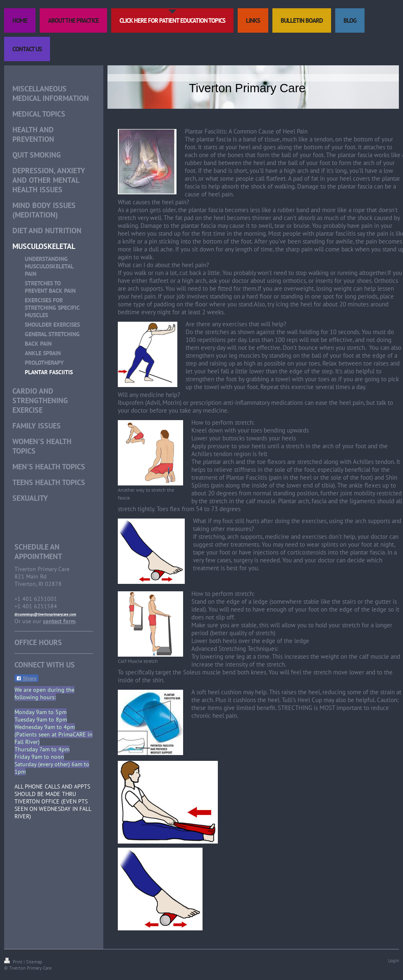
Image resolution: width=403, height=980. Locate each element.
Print (14, 962)
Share (26, 679)
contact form (59, 621)
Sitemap (34, 962)
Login (393, 961)
